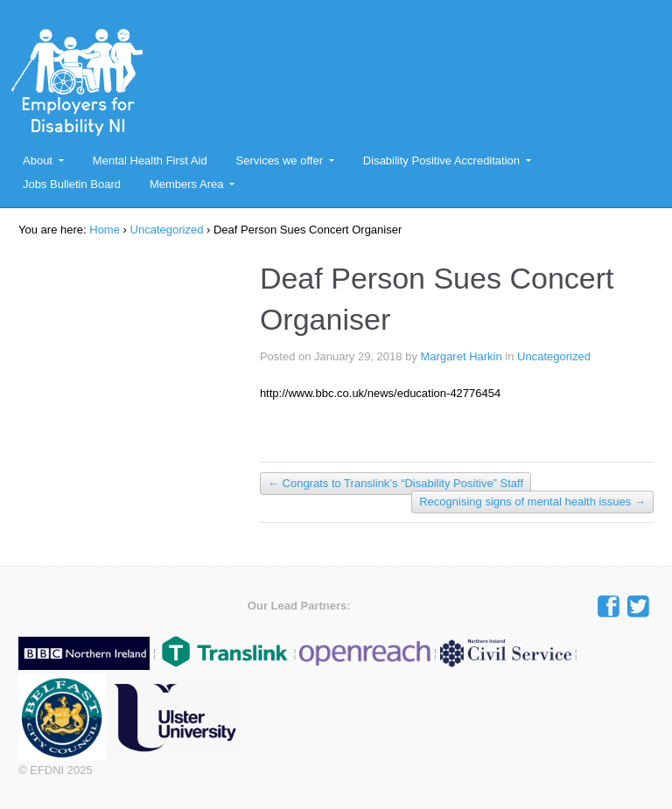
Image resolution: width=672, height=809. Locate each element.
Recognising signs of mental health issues (532, 502)
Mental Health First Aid (150, 160)
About (38, 160)
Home (105, 230)
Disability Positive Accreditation (441, 160)
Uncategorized (167, 230)
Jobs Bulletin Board (72, 184)
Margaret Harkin (462, 356)
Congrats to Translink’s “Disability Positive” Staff (395, 483)
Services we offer (280, 160)
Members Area (187, 184)
